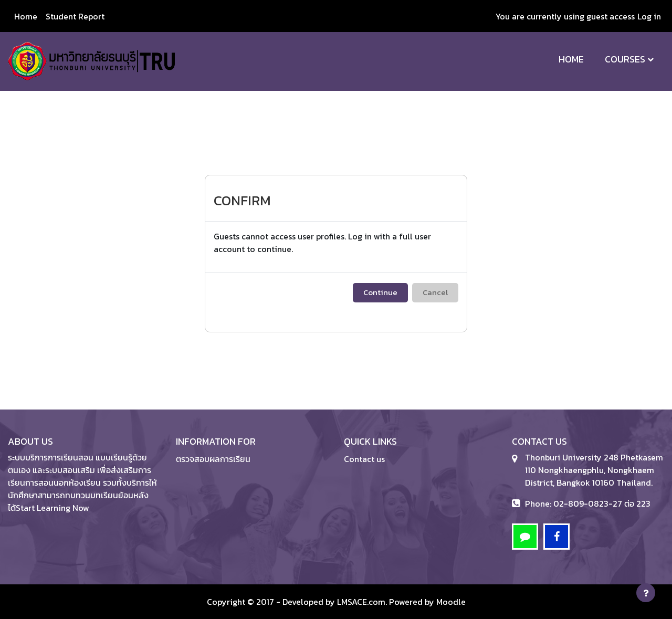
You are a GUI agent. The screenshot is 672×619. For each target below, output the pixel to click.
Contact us (364, 459)
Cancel (435, 292)
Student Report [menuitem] (75, 16)
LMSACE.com (361, 602)
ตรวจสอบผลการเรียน (213, 459)
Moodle (451, 602)
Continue (380, 292)
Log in (649, 16)
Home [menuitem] (26, 16)
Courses (625, 59)
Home (571, 59)
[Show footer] (646, 593)
